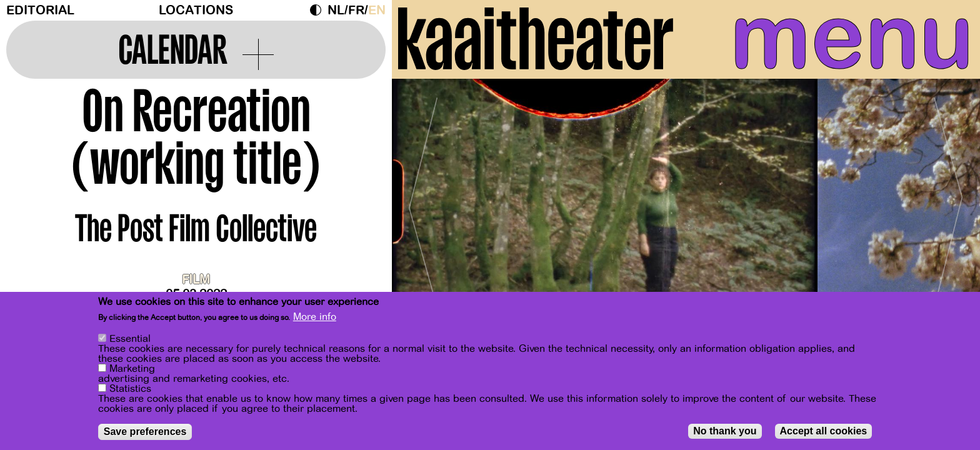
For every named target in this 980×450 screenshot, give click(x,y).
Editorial (40, 10)
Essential (130, 341)
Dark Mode (319, 10)
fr (356, 10)
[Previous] (423, 203)
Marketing (132, 371)
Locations (196, 10)
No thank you (725, 433)
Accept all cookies (824, 433)
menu (852, 37)
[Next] (949, 203)
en (377, 10)
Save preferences (145, 433)
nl (336, 10)
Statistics (130, 391)
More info (315, 319)
